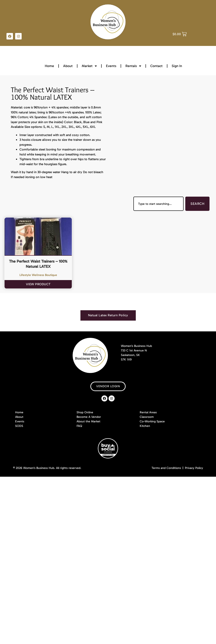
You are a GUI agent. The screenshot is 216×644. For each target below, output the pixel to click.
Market (89, 66)
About (68, 66)
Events (111, 66)
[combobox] (158, 204)
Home (49, 66)
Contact (156, 66)
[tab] (108, 315)
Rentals (133, 66)
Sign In (177, 66)
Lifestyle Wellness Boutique (38, 275)
